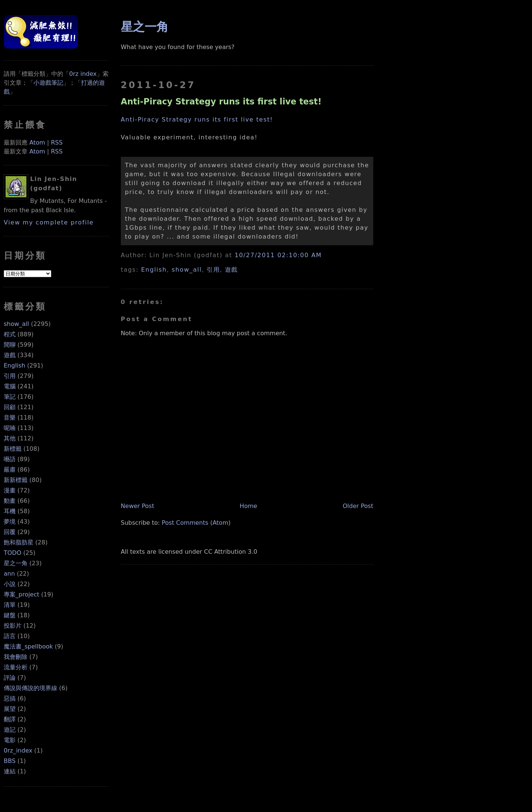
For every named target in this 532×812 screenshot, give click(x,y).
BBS (10, 761)
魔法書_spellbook (28, 646)
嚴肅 (10, 470)
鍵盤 (10, 615)
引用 (10, 376)
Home (249, 506)
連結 (10, 771)
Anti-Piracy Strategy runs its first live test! (221, 101)
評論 (10, 678)
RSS (57, 143)
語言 (10, 636)
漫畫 (10, 490)
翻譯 (10, 719)
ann (9, 574)
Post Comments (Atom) (196, 523)
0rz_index (18, 750)
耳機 (10, 511)
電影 (10, 740)
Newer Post (138, 506)
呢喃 (10, 428)
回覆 (10, 532)
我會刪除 (16, 657)
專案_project (22, 594)
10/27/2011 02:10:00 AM (278, 255)
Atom (37, 143)
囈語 (10, 459)
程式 (10, 334)
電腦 (10, 386)
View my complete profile (49, 222)
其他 (10, 438)
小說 (10, 584)
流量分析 (16, 667)
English (14, 365)
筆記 (10, 397)
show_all (16, 324)
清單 (10, 605)
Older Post (358, 506)
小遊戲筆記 (48, 83)
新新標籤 (16, 480)
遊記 (10, 730)
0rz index (83, 74)
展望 (10, 709)
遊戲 (10, 355)
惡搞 (10, 698)
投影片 (13, 626)
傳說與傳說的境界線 (30, 688)
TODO (12, 553)
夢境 (10, 522)
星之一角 (16, 563)
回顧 (10, 407)
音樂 (10, 418)
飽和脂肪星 (19, 542)
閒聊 (10, 345)
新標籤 (13, 449)
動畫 (10, 501)
